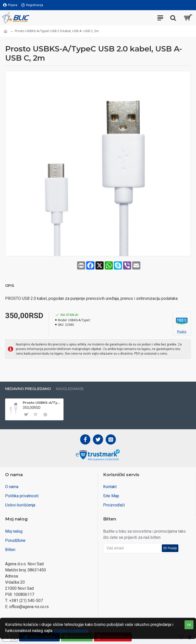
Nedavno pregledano (28, 389)
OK (189, 625)
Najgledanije (70, 389)
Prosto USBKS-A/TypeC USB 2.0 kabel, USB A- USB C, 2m (42, 403)
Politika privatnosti (71, 631)
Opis (10, 286)
